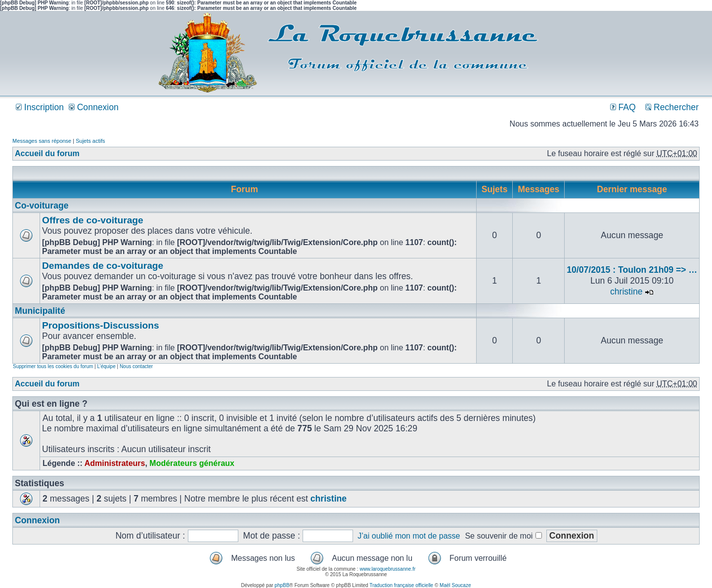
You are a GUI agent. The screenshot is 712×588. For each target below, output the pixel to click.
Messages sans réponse (42, 141)
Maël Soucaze (455, 585)
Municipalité (40, 311)
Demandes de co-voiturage (103, 266)
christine (626, 292)
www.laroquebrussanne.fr (387, 569)
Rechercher (672, 107)
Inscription (40, 107)
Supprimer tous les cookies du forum (53, 366)
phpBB (282, 585)
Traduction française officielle (401, 585)
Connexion (94, 107)
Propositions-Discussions (101, 325)
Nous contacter (136, 366)
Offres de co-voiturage (93, 220)
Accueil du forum (47, 153)
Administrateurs (115, 463)
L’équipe (106, 366)
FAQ (623, 107)
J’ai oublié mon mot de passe (409, 536)
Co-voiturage (42, 206)
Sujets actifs (90, 141)
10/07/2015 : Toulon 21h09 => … (632, 270)
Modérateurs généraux (192, 463)
